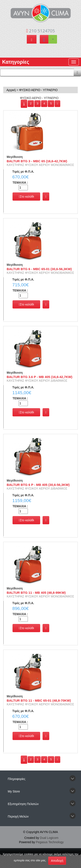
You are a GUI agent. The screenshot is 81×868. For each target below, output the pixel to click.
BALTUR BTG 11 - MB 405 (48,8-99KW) (36, 593)
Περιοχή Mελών (18, 816)
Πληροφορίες (17, 779)
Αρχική (11, 90)
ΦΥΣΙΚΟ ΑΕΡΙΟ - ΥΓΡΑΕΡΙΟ (38, 90)
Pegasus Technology (50, 842)
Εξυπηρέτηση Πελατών (23, 804)
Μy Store (14, 791)
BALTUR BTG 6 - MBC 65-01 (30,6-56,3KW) (39, 269)
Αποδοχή (57, 861)
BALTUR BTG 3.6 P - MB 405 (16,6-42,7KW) (40, 377)
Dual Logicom (49, 838)
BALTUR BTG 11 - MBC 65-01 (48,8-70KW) (39, 700)
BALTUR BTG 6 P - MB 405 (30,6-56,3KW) (38, 485)
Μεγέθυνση (15, 157)
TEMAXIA (20, 183)
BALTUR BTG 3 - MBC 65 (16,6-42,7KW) (37, 161)
